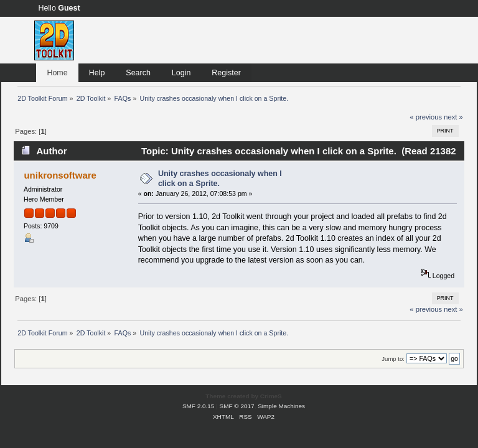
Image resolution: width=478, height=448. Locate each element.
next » (453, 117)
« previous (426, 117)
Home (57, 73)
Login (181, 73)
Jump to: (393, 359)
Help (97, 73)
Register (226, 73)
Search (138, 73)
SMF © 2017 (237, 406)
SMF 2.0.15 (199, 406)
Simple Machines (281, 406)
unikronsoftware (60, 175)
